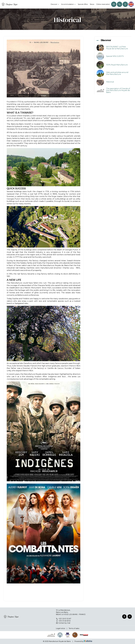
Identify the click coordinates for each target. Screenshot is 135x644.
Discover (55, 4)
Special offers (83, 4)
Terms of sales (74, 628)
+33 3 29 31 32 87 (64, 619)
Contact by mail (63, 623)
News (92, 4)
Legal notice (61, 628)
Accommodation (68, 4)
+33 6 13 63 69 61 (63, 621)
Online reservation (103, 4)
